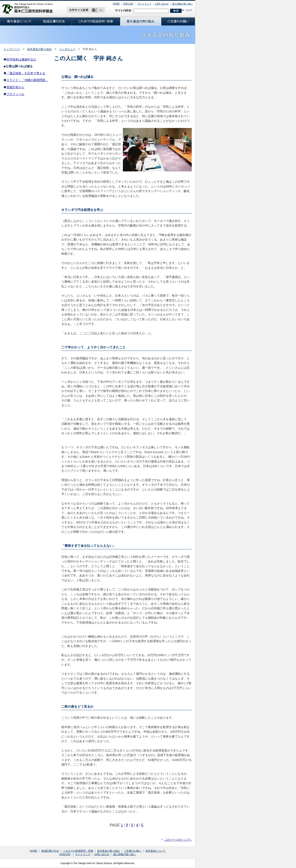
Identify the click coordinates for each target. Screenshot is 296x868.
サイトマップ (144, 4)
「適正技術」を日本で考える (26, 73)
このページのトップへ (178, 840)
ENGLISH (128, 4)
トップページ (12, 49)
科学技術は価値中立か (21, 59)
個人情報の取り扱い (182, 4)
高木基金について (155, 851)
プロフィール (15, 94)
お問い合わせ (162, 4)
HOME (116, 4)
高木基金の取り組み (39, 49)
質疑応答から (15, 87)
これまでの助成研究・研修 (78, 851)
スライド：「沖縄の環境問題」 (27, 80)
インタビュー (67, 49)
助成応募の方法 (50, 851)
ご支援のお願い (133, 851)
